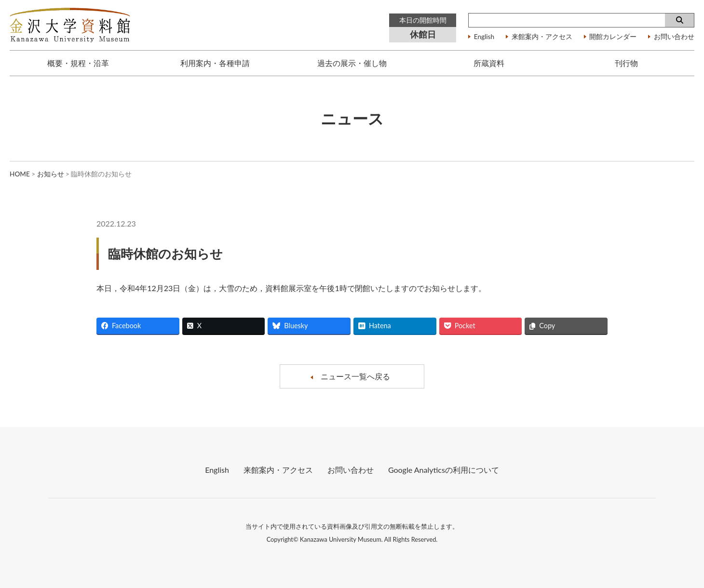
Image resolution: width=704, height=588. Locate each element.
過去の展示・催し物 (352, 63)
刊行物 (626, 63)
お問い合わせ (674, 37)
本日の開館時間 (423, 20)
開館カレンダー (613, 37)
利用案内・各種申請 (215, 63)
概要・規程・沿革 (78, 63)
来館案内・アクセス (542, 37)
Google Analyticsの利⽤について (444, 470)
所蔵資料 (489, 63)
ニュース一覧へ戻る (355, 376)
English (484, 37)
